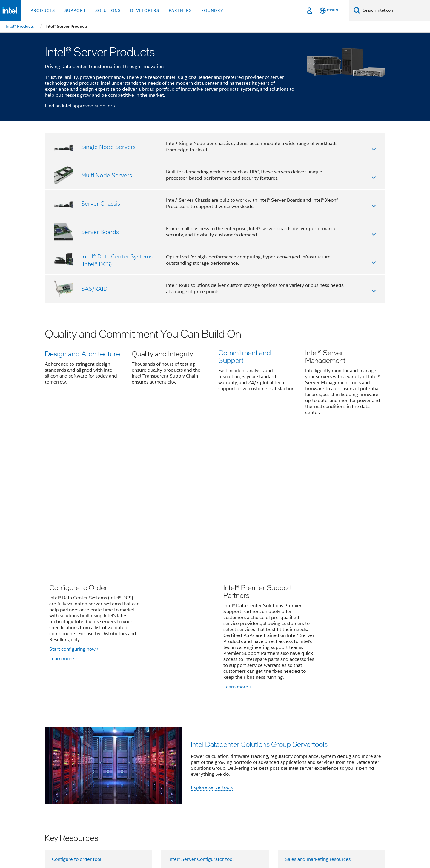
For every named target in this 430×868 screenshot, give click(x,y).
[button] (215, 376)
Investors (210, 775)
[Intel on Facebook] (93, 797)
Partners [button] (180, 10)
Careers (234, 775)
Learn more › (63, 529)
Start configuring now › (74, 520)
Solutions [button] (108, 10)
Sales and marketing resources (318, 730)
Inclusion (317, 775)
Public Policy (346, 775)
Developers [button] (145, 10)
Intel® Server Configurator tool (201, 730)
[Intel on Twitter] (108, 797)
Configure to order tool (77, 730)
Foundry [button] (212, 10)
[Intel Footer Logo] (57, 811)
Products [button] (43, 10)
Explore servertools (212, 658)
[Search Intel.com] (395, 10)
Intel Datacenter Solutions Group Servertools (259, 614)
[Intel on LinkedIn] (122, 797)
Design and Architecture (82, 354)
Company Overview (111, 775)
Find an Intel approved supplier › (80, 106)
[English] (329, 11)
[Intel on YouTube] (137, 797)
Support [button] (75, 10)
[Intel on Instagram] (152, 797)
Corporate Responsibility (275, 775)
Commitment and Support (245, 357)
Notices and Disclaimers (320, 838)
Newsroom (183, 775)
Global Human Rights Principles (291, 842)
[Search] (357, 10)
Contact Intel (152, 775)
